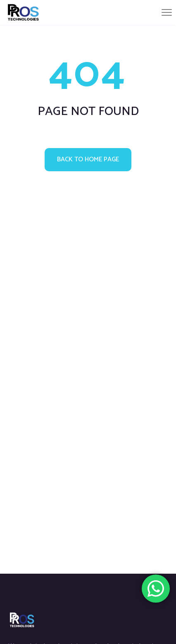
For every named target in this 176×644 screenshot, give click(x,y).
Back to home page (88, 159)
